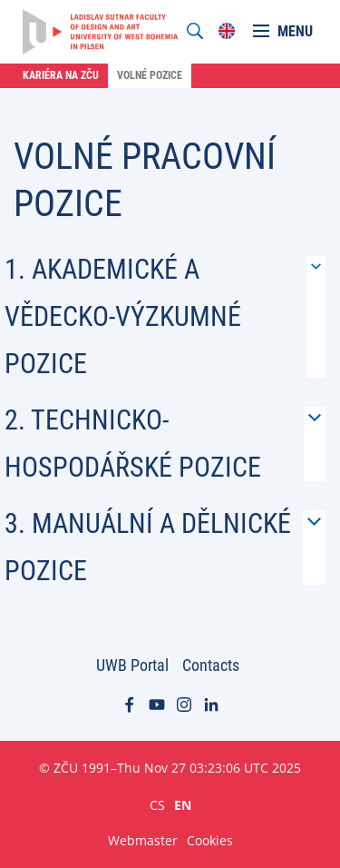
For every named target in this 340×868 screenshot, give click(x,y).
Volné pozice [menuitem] (150, 75)
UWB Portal (132, 665)
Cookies (210, 840)
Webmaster (143, 840)
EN (183, 804)
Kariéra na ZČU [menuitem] (61, 75)
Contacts (211, 665)
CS (157, 804)
